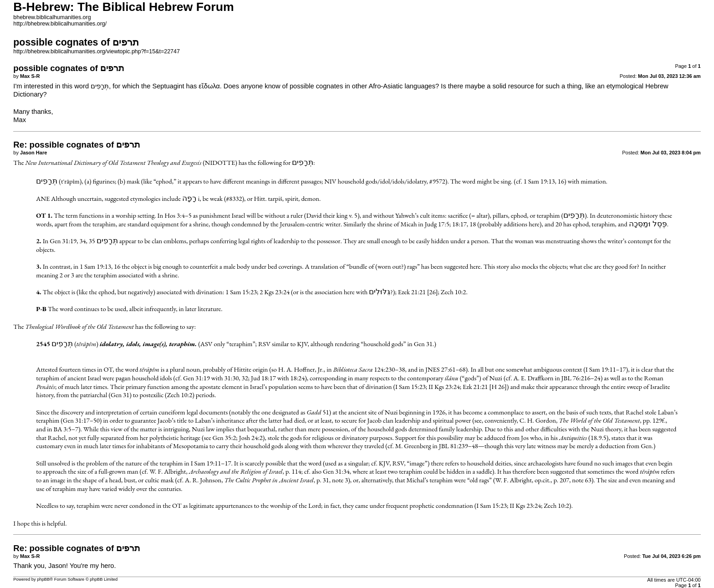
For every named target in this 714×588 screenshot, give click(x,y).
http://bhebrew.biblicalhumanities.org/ (60, 24)
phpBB (43, 579)
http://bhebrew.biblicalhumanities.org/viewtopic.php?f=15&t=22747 (97, 51)
